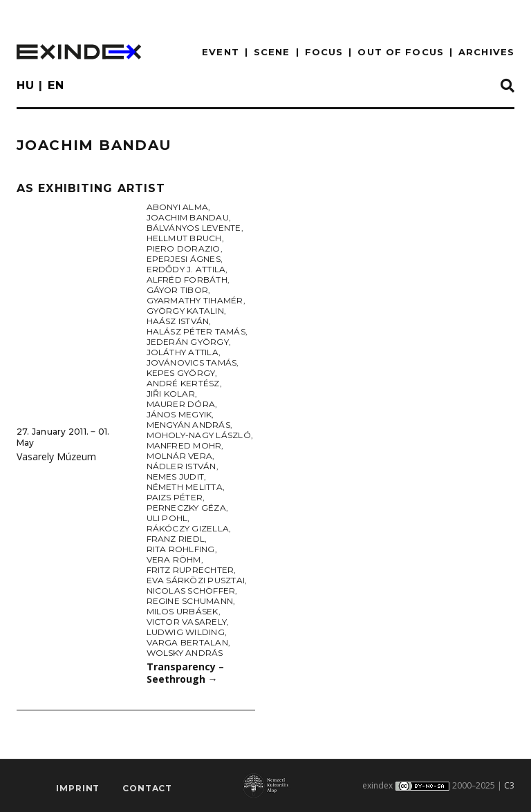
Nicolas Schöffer (191, 591)
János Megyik (179, 414)
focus (324, 52)
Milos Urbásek (183, 611)
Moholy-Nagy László (199, 435)
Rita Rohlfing (181, 549)
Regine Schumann (190, 601)
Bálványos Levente (194, 228)
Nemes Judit (176, 476)
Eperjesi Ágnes (184, 259)
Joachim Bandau (188, 217)
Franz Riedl (176, 539)
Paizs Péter (175, 497)
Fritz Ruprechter (190, 570)
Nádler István (181, 466)
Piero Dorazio (184, 248)
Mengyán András (188, 425)
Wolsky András (185, 653)
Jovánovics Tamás (192, 362)
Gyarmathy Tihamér (195, 300)
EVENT (221, 52)
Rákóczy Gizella (188, 528)
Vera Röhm (174, 559)
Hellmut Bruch (184, 238)
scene (272, 52)
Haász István (178, 321)
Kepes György (181, 373)
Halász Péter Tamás (196, 331)
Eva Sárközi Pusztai (196, 580)
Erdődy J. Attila (186, 269)
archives (486, 52)
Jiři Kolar (171, 394)
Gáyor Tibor (178, 290)
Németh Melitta (185, 487)
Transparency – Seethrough (185, 673)
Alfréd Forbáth (187, 280)
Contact (147, 788)
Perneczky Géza (186, 508)
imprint (78, 788)
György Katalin (185, 311)
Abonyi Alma (178, 207)
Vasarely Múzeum (56, 456)
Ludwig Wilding (186, 632)
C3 (509, 785)
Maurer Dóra (181, 404)
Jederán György (188, 342)
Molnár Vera (180, 456)
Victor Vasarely (187, 622)
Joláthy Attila (183, 352)
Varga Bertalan (187, 642)
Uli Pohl (167, 518)
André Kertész (183, 383)
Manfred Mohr (184, 445)
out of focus (400, 52)
